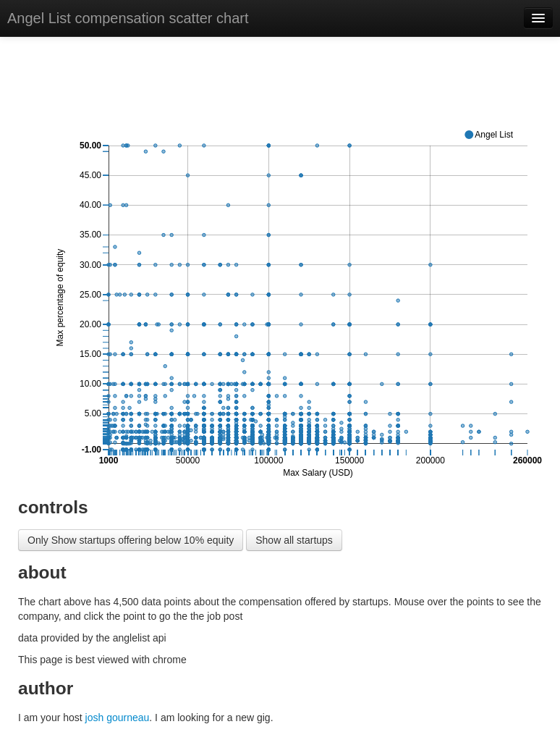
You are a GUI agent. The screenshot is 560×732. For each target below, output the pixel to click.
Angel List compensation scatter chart (128, 18)
